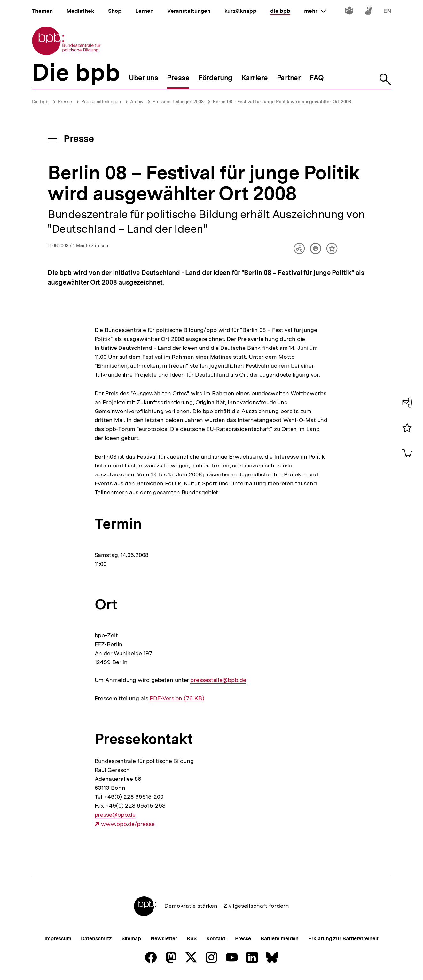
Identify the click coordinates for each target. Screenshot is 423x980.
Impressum (58, 939)
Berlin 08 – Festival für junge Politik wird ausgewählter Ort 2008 (282, 102)
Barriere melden (280, 939)
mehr (315, 11)
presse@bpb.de (115, 815)
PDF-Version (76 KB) (177, 698)
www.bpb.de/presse (128, 824)
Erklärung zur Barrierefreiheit (343, 939)
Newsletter (164, 939)
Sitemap (131, 939)
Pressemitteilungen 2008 (179, 102)
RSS (192, 939)
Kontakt (216, 939)
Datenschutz (96, 939)
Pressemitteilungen (101, 102)
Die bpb (40, 102)
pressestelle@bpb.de (218, 680)
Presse (65, 102)
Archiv (137, 102)
